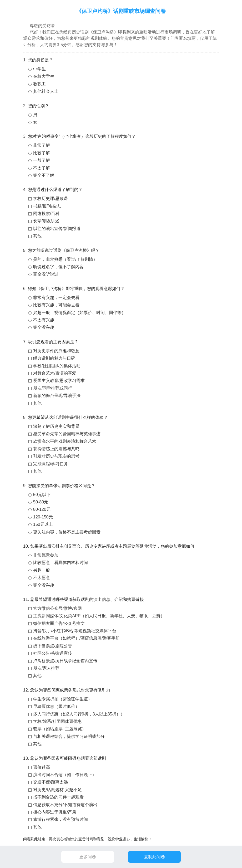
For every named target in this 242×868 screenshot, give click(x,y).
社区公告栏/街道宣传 (53, 653)
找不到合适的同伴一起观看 (58, 797)
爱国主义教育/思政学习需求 (59, 381)
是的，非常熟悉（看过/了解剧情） (65, 259)
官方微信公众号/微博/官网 (57, 608)
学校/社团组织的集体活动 (57, 366)
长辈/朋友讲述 (46, 221)
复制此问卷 (154, 857)
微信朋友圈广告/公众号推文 (59, 623)
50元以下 (42, 495)
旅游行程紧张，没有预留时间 (60, 819)
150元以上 (43, 524)
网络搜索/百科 (46, 214)
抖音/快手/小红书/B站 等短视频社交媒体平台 (75, 631)
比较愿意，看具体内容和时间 (60, 563)
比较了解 (42, 153)
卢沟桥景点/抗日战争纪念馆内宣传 (65, 661)
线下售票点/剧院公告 (53, 646)
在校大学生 (44, 76)
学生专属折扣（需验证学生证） (63, 699)
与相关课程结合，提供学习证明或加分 (69, 736)
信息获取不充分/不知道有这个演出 (65, 805)
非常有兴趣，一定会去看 (56, 298)
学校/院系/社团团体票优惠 (57, 721)
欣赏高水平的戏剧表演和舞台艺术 (65, 441)
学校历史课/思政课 (51, 198)
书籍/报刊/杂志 (47, 206)
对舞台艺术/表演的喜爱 (55, 373)
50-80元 (41, 502)
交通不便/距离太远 (51, 782)
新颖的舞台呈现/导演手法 (57, 396)
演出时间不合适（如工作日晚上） (65, 775)
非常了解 (42, 145)
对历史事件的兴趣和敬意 (56, 351)
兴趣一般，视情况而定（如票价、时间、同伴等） (79, 313)
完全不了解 (44, 175)
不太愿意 (42, 578)
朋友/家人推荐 (46, 668)
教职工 (39, 84)
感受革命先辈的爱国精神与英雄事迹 (67, 434)
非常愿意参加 (46, 555)
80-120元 (42, 509)
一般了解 (42, 160)
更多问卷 (88, 857)
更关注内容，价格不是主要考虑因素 (67, 532)
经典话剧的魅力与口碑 (54, 358)
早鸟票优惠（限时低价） (56, 706)
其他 (37, 236)
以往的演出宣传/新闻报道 (57, 229)
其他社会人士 (46, 91)
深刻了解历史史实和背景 (56, 426)
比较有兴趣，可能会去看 (56, 305)
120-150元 (43, 517)
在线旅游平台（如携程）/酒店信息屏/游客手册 (76, 638)
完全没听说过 (46, 274)
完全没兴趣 (44, 327)
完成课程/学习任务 (51, 464)
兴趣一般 (42, 570)
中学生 (39, 69)
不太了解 (42, 168)
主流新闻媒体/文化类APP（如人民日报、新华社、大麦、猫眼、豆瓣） (99, 616)
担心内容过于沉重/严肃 (55, 812)
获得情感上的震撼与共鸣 (56, 449)
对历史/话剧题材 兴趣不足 (57, 790)
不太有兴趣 (44, 320)
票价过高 (42, 767)
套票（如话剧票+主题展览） (60, 729)
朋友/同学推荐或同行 (53, 388)
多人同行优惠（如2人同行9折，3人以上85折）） (79, 714)
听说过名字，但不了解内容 (58, 267)
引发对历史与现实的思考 (56, 456)
